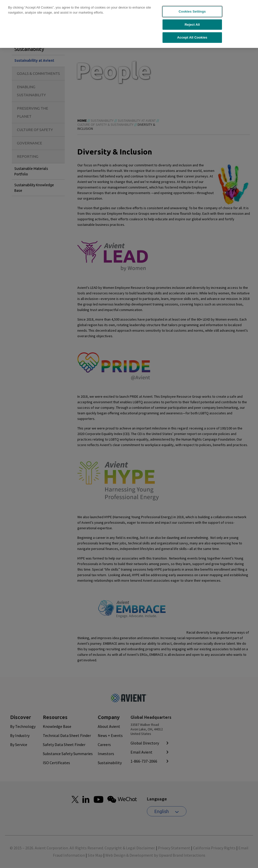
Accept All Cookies (192, 34)
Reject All (192, 21)
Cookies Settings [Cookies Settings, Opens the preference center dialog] (192, 8)
